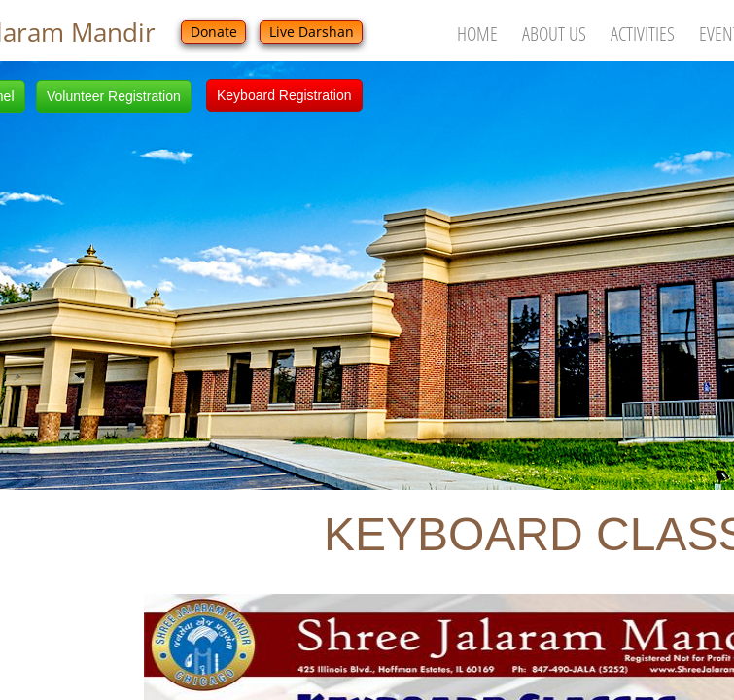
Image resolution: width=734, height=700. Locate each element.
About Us (554, 34)
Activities (643, 34)
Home (477, 34)
